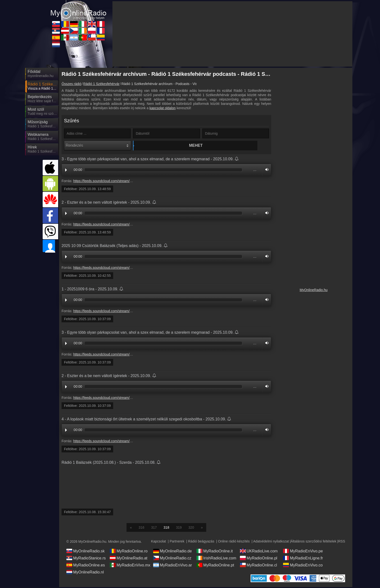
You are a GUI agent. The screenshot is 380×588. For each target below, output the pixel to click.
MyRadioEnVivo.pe (303, 552)
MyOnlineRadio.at (129, 559)
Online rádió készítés (234, 542)
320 (191, 528)
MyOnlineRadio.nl (85, 573)
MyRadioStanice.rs (86, 559)
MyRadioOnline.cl (258, 566)
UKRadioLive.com (259, 552)
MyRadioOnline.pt (215, 566)
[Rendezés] (98, 146)
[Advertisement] (314, 143)
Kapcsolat (158, 542)
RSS (342, 542)
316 (141, 528)
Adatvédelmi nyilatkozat (271, 542)
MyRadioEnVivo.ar (173, 566)
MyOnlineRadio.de (173, 552)
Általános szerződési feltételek (313, 542)
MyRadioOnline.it (215, 552)
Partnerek (177, 542)
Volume (266, 171)
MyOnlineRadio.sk (86, 552)
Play (66, 171)
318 (166, 528)
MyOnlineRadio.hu (313, 290)
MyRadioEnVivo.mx (130, 566)
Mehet (167, 145)
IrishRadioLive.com (216, 559)
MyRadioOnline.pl (259, 559)
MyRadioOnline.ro (129, 552)
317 (154, 528)
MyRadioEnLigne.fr (303, 559)
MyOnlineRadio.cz (172, 559)
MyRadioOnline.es (86, 566)
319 (179, 528)
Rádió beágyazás (201, 542)
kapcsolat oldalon (163, 108)
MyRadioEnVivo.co (303, 566)
